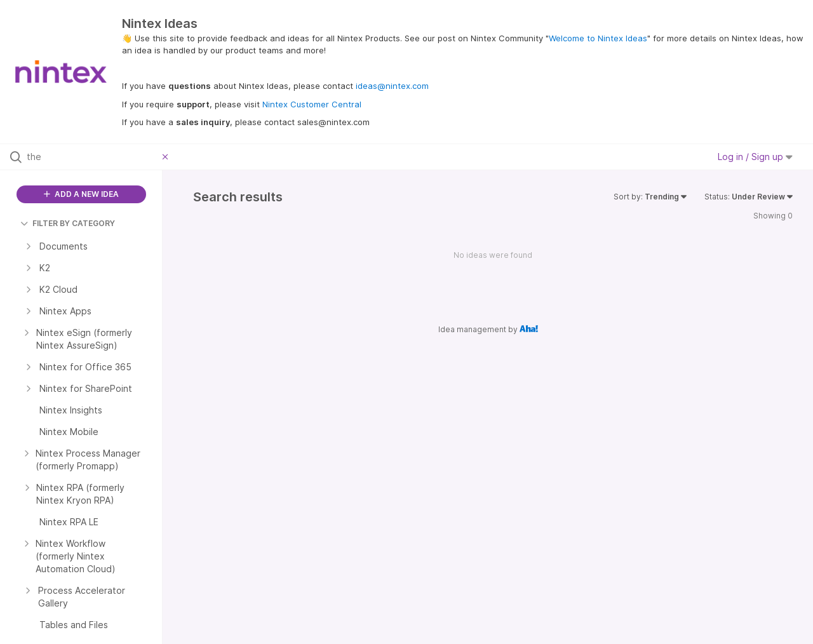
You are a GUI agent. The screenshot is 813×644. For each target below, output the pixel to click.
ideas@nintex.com (392, 86)
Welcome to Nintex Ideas (598, 38)
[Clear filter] (167, 157)
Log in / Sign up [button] (755, 157)
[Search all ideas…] (91, 157)
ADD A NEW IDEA (81, 194)
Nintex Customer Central (312, 104)
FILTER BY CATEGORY (68, 223)
